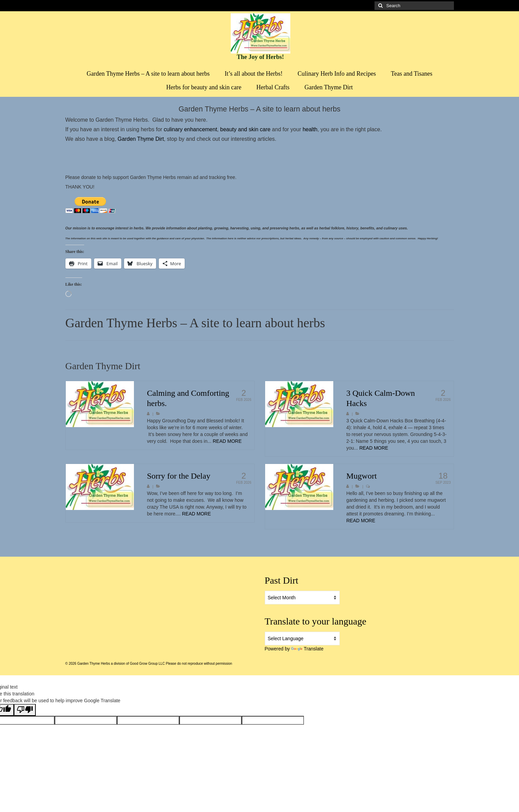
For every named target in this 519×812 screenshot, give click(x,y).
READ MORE (227, 441)
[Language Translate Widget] (302, 638)
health (310, 129)
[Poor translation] (25, 710)
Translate (307, 649)
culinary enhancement (191, 129)
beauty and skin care (246, 129)
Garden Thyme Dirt (140, 139)
